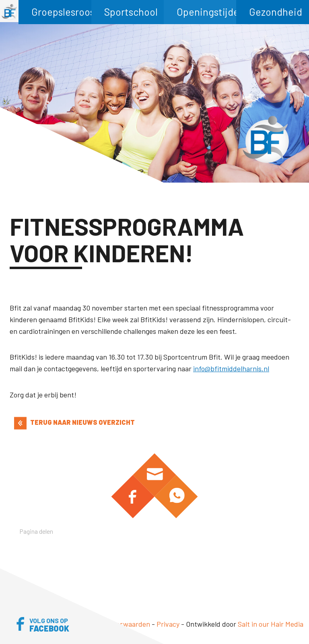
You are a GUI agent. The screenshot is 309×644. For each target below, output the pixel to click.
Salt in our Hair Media (271, 624)
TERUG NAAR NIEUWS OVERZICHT (74, 422)
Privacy (168, 624)
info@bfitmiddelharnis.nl (231, 368)
